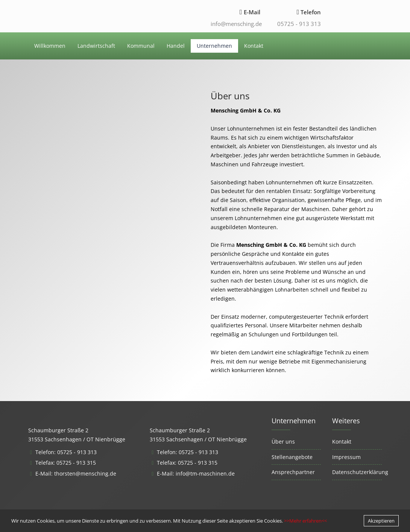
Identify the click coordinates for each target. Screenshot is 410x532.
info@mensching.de (236, 24)
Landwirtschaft (96, 46)
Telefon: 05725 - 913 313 (66, 452)
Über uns (283, 442)
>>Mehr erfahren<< (305, 521)
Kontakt (254, 46)
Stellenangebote (292, 457)
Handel (176, 46)
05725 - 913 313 (299, 24)
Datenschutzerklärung (360, 472)
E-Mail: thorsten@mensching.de (76, 473)
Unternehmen (214, 46)
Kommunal (141, 46)
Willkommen (50, 46)
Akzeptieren (381, 521)
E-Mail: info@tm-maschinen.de (196, 473)
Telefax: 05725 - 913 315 (66, 463)
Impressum (346, 457)
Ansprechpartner (293, 472)
